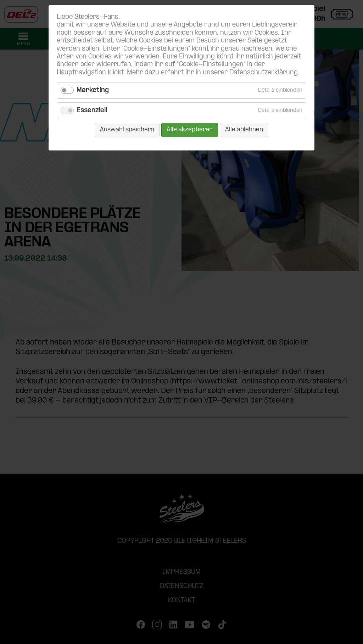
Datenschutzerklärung (264, 73)
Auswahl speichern (127, 130)
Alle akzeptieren (190, 130)
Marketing (93, 90)
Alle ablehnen (244, 130)
